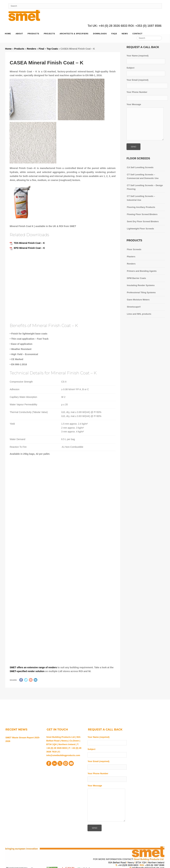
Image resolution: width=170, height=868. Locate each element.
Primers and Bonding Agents (142, 271)
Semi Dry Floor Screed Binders (143, 221)
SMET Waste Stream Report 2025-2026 (23, 739)
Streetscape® (134, 307)
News (125, 34)
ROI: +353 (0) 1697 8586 (145, 26)
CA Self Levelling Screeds (140, 167)
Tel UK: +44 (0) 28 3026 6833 (108, 26)
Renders (31, 49)
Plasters (131, 257)
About (19, 34)
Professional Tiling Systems (141, 292)
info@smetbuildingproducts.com (63, 755)
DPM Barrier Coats (136, 278)
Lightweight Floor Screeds (140, 229)
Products (33, 34)
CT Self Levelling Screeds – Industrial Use (141, 198)
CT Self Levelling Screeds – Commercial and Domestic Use (143, 176)
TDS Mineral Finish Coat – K (29, 243)
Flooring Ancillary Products (141, 207)
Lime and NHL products (139, 314)
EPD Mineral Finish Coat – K (29, 248)
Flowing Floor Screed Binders (142, 214)
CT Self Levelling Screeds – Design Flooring (145, 187)
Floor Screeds (134, 249)
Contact (137, 34)
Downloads (100, 34)
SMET (13, 667)
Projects (49, 34)
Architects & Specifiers (74, 34)
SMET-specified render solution (27, 671)
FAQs (114, 34)
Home (8, 34)
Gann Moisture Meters (138, 300)
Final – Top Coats (48, 49)
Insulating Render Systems (141, 285)
